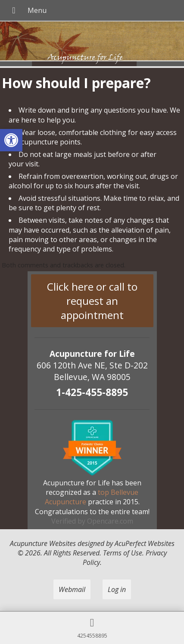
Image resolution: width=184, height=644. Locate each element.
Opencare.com (110, 521)
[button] (11, 140)
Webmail (72, 589)
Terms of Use (123, 553)
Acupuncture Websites (43, 543)
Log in (117, 589)
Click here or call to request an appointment (92, 301)
